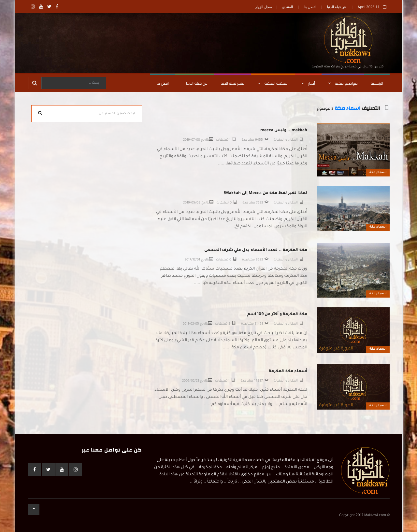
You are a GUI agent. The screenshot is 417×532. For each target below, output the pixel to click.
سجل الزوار (263, 7)
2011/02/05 (191, 324)
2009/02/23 (190, 381)
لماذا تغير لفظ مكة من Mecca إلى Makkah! (265, 193)
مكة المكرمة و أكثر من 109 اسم (277, 315)
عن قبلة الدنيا (337, 7)
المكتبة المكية (273, 83)
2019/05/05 (191, 203)
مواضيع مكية (343, 83)
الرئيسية (377, 83)
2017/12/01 (192, 260)
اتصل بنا (310, 7)
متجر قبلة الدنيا (232, 83)
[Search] (73, 83)
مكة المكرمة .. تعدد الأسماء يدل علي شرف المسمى (255, 250)
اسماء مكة (347, 108)
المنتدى (287, 7)
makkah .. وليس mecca (283, 131)
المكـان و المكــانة (285, 140)
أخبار (308, 83)
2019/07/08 (191, 140)
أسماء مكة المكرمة (288, 371)
